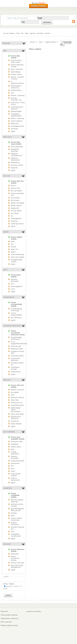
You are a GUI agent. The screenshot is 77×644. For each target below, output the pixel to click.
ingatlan (6, 232)
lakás (13, 242)
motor (13, 289)
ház (12, 244)
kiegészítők (15, 208)
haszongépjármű (17, 286)
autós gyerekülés (17, 147)
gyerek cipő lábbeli (17, 203)
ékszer (13, 186)
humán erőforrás (17, 121)
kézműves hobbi (17, 442)
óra (12, 216)
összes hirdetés (9, 33)
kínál (5, 588)
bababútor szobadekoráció (16, 155)
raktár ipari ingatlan (18, 257)
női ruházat (15, 213)
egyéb (13, 131)
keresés (47, 22)
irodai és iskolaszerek (15, 479)
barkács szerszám (17, 390)
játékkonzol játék (17, 349)
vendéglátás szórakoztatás (16, 535)
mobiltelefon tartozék (15, 368)
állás (27, 33)
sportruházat (15, 198)
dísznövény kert (17, 403)
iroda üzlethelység (17, 254)
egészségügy (16, 72)
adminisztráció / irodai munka (16, 61)
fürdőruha (14, 221)
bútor (13, 395)
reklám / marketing (17, 118)
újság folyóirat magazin (16, 475)
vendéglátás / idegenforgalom (16, 115)
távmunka (14, 129)
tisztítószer (15, 421)
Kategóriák (6, 43)
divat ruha (7, 176)
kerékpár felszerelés (15, 457)
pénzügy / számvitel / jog (16, 99)
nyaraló (13, 247)
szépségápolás (16, 218)
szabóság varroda (17, 224)
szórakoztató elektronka (15, 359)
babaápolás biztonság (15, 150)
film (12, 466)
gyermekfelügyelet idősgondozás (17, 510)
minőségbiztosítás (17, 126)
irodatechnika (16, 372)
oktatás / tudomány (18, 95)
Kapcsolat (4, 611)
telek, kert (14, 249)
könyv (13, 471)
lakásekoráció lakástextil (16, 418)
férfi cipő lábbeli (16, 191)
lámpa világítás (16, 424)
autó (12, 284)
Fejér (18, 33)
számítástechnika (17, 356)
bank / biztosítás (17, 69)
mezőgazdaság (9, 297)
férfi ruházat (15, 200)
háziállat (14, 513)
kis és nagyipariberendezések (19, 343)
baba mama (7, 137)
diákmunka (15, 124)
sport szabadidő (9, 432)
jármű (5, 270)
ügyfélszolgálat (16, 111)
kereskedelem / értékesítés (16, 87)
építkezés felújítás (17, 397)
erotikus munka (16, 74)
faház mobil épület (17, 414)
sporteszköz (15, 463)
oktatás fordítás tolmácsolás (16, 519)
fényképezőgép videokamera (16, 338)
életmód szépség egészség (17, 501)
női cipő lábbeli (16, 211)
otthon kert (7, 380)
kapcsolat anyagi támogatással (17, 566)
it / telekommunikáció (17, 82)
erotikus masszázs (18, 563)
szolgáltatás (8, 488)
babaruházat (15, 163)
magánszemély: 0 (51, 42)
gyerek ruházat (16, 206)
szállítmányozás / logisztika (17, 108)
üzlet (13, 532)
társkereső (7, 544)
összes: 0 (33, 42)
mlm (12, 93)
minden (9, 586)
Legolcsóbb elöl (66, 43)
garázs (13, 252)
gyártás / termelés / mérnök (40, 33)
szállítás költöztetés (15, 524)
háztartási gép (16, 346)
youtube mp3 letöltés (34, 611)
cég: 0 (41, 42)
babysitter (14, 168)
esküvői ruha (15, 188)
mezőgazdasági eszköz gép (16, 310)
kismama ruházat (17, 165)
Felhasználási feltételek (9, 615)
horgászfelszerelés (18, 461)
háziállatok (15, 444)
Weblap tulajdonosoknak (9, 625)
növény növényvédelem (16, 314)
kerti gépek (15, 392)
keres (17, 586)
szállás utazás (16, 447)
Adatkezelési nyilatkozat (9, 618)
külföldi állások (16, 90)
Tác (22, 33)
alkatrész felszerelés (15, 280)
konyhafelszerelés (17, 405)
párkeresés (15, 554)
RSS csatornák (6, 622)
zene (13, 469)
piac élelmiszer (16, 318)
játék (13, 449)
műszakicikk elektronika (12, 326)
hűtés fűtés (15, 400)
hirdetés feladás (38, 6)
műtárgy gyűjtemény (15, 453)
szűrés (8, 595)
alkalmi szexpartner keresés (15, 558)
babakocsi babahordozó (15, 159)
